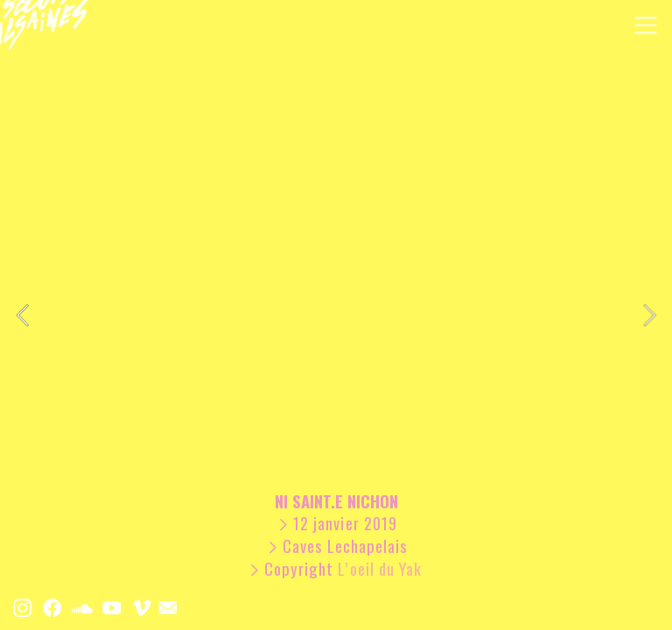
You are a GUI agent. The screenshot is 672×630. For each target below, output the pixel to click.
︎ (82, 607)
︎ (52, 607)
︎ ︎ (155, 607)
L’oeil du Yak (382, 568)
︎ (646, 26)
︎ (112, 607)
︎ (23, 607)
